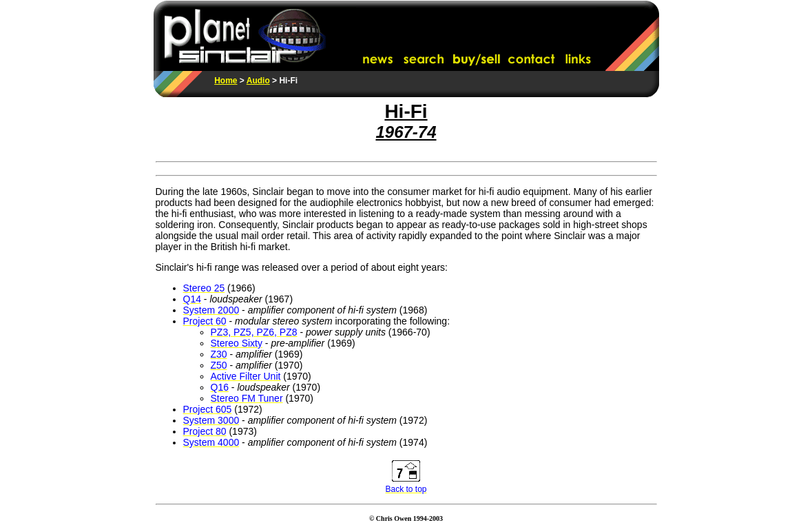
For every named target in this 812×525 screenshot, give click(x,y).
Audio (258, 81)
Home (226, 81)
